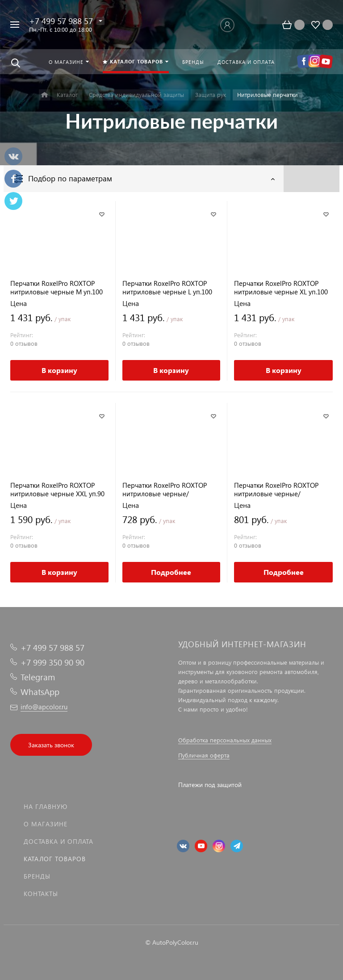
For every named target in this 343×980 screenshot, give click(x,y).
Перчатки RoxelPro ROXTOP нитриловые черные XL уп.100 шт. (281, 288)
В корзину (59, 370)
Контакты (41, 894)
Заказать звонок (51, 745)
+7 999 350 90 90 (52, 662)
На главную (46, 806)
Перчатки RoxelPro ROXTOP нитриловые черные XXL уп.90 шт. (57, 490)
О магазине (46, 824)
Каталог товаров (55, 859)
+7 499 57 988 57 (61, 21)
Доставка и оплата (59, 841)
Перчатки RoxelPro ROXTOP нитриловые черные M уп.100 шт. (56, 288)
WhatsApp (40, 692)
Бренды (37, 876)
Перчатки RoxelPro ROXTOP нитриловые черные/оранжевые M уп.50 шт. (165, 490)
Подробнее (171, 572)
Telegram (38, 677)
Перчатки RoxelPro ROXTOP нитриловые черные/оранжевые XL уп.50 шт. (276, 490)
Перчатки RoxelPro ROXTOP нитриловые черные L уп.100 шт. (167, 288)
